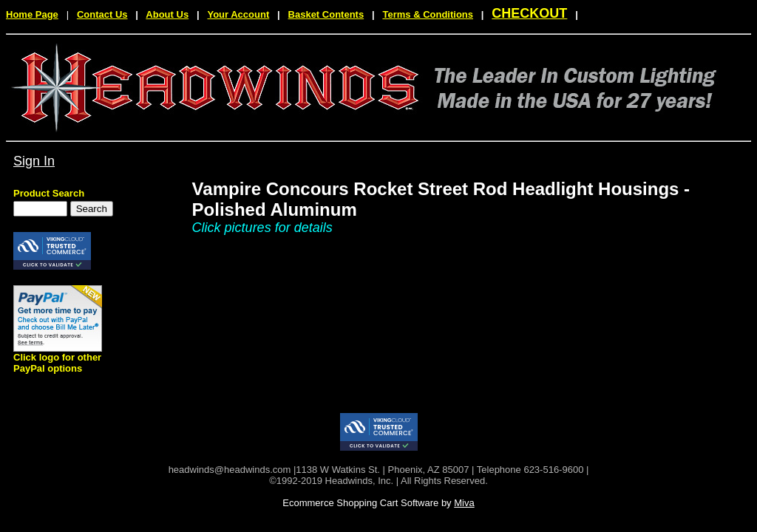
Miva (464, 503)
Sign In (34, 161)
